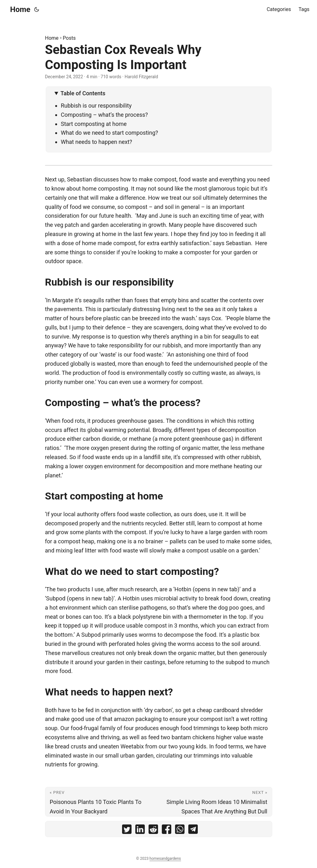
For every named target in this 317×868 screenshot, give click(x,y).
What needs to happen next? (97, 142)
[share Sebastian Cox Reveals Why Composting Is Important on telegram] (193, 831)
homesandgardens (165, 859)
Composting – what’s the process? (105, 115)
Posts (69, 38)
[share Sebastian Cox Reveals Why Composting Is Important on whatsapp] (180, 831)
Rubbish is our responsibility (97, 106)
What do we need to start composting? (110, 133)
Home (20, 9)
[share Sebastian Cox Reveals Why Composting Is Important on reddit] (153, 831)
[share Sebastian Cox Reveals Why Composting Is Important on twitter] (127, 831)
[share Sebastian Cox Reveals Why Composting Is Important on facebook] (167, 831)
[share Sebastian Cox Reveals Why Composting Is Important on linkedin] (140, 831)
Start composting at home (94, 124)
